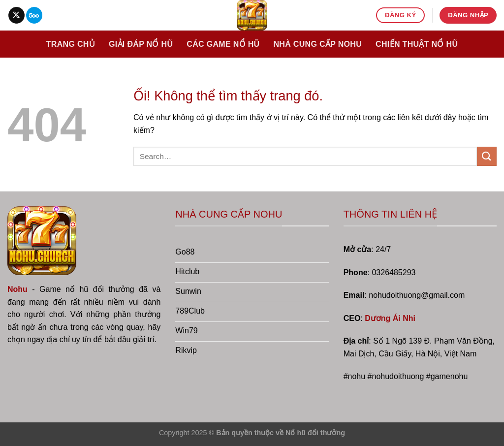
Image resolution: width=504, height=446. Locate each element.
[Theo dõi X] (16, 15)
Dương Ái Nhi (390, 318)
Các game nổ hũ (223, 44)
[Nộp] (487, 156)
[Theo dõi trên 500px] (34, 15)
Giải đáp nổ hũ (141, 44)
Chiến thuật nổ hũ (417, 44)
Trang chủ (71, 44)
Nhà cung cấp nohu (317, 44)
